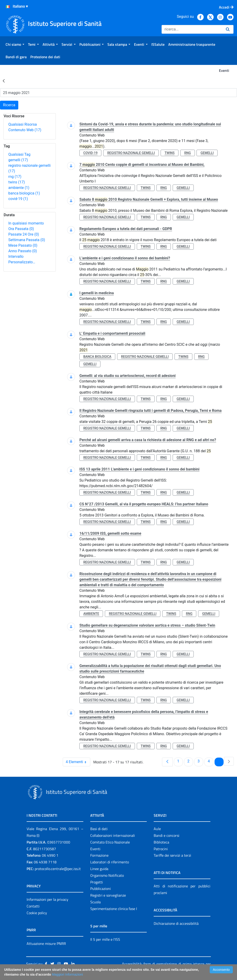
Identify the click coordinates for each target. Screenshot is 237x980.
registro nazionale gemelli (131, 153)
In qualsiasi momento (26, 223)
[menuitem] (15, 44)
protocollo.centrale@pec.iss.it (58, 869)
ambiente (19, 188)
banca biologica (24, 193)
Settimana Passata (27, 240)
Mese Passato (23, 245)
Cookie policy (37, 913)
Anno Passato (23, 251)
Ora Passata (21, 229)
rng (15, 177)
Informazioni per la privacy (47, 899)
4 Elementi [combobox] (78, 762)
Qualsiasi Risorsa (23, 124)
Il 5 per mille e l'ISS (105, 939)
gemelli (18, 160)
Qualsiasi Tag (19, 154)
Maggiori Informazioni (67, 974)
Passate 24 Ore (24, 234)
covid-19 (18, 199)
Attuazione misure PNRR (46, 944)
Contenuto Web (25, 130)
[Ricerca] (192, 29)
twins (17, 182)
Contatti (33, 906)
